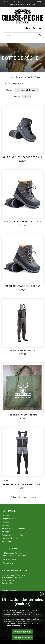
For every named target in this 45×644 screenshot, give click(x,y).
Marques (5, 515)
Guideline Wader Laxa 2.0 (23, 350)
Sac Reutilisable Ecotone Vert (23, 415)
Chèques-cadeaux (9, 519)
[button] (42, 594)
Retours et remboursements (13, 528)
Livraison (5, 525)
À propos (5, 522)
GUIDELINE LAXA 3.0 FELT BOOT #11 (22, 222)
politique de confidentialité (14, 625)
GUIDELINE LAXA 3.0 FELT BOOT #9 (22, 286)
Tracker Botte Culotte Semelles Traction (23, 485)
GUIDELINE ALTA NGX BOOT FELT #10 (22, 157)
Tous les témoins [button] (22, 632)
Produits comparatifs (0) (14, 83)
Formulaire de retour (10, 538)
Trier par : (9, 90)
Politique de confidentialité (12, 535)
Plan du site (6, 541)
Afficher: (17, 96)
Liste (12, 77)
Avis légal (5, 532)
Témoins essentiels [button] (23, 638)
